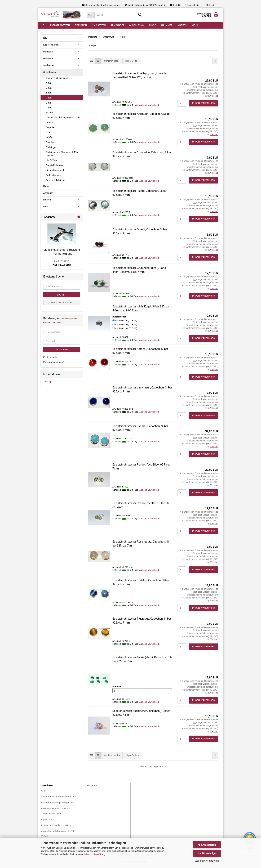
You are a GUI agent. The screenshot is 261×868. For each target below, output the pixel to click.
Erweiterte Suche (62, 305)
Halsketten (99, 25)
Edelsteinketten (60, 25)
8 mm (49, 104)
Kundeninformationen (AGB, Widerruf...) (145, 5)
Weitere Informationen (207, 861)
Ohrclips (50, 144)
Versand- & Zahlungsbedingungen (57, 804)
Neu (43, 25)
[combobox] (112, 63)
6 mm (49, 95)
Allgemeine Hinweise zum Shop (56, 827)
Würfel (49, 139)
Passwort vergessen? (54, 364)
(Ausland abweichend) (149, 107)
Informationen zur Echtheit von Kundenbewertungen (55, 813)
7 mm (49, 100)
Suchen (62, 297)
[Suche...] (91, 15)
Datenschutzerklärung (94, 854)
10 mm (49, 114)
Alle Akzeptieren (207, 845)
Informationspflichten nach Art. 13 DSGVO (57, 836)
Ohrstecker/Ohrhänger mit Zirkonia (63, 119)
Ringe (152, 25)
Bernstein (81, 25)
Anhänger (167, 25)
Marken (182, 25)
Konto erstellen (51, 359)
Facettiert (51, 129)
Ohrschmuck (137, 25)
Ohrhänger (51, 149)
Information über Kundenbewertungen (101, 5)
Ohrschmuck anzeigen (57, 80)
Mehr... (196, 25)
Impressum (46, 821)
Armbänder (117, 25)
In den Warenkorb (204, 105)
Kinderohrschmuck (55, 172)
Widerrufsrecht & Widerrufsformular (58, 798)
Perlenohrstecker (54, 177)
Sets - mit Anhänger (56, 182)
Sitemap (47, 383)
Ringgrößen (92, 787)
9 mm (49, 109)
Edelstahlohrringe (54, 167)
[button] (92, 63)
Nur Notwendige (207, 853)
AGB (43, 793)
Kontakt (175, 5)
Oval (48, 134)
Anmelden (62, 351)
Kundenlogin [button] (192, 5)
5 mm (49, 90)
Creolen (50, 124)
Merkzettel (210, 5)
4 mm (49, 85)
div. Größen (51, 162)
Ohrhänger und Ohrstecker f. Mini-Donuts (62, 156)
